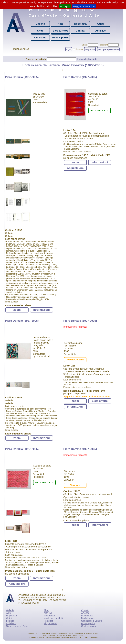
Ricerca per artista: (37, 59)
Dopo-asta (80, 24)
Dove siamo (87, 616)
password (104, 45)
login (69, 49)
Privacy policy (88, 623)
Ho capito (65, 6)
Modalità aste (88, 618)
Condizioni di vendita (92, 621)
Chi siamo (40, 38)
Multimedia (49, 616)
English (25, 49)
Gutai (100, 24)
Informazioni (42, 310)
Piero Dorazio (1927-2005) (22, 77)
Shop (40, 31)
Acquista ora (75, 168)
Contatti (80, 31)
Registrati (90, 49)
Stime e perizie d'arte (17, 626)
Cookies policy (89, 626)
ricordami (79, 49)
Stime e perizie (60, 38)
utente (85, 45)
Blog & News (60, 31)
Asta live (100, 31)
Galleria (40, 24)
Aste (60, 24)
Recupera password (108, 49)
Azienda (85, 613)
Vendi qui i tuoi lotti (53, 618)
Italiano (17, 49)
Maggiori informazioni (84, 6)
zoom (17, 310)
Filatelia (10, 621)
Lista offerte (100, 401)
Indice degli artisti (87, 59)
